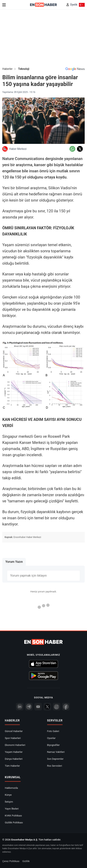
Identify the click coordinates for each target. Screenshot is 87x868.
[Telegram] (29, 707)
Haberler (7, 69)
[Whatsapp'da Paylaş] (72, 149)
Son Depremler (55, 759)
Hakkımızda (11, 788)
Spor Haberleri (13, 738)
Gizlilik (26, 861)
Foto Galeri (53, 731)
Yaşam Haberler (14, 752)
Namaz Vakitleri (56, 752)
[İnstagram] (57, 707)
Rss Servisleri (55, 766)
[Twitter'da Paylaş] (80, 149)
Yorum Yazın (14, 562)
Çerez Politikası (11, 861)
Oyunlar (51, 738)
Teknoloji (24, 69)
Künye (8, 795)
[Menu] (4, 5)
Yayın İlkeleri (12, 809)
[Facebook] (66, 707)
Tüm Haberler (12, 766)
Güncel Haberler (14, 731)
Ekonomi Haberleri (15, 745)
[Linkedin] (20, 707)
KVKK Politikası (13, 816)
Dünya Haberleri (14, 759)
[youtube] (38, 707)
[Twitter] (47, 707)
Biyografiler (53, 745)
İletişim (9, 802)
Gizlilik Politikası (14, 823)
